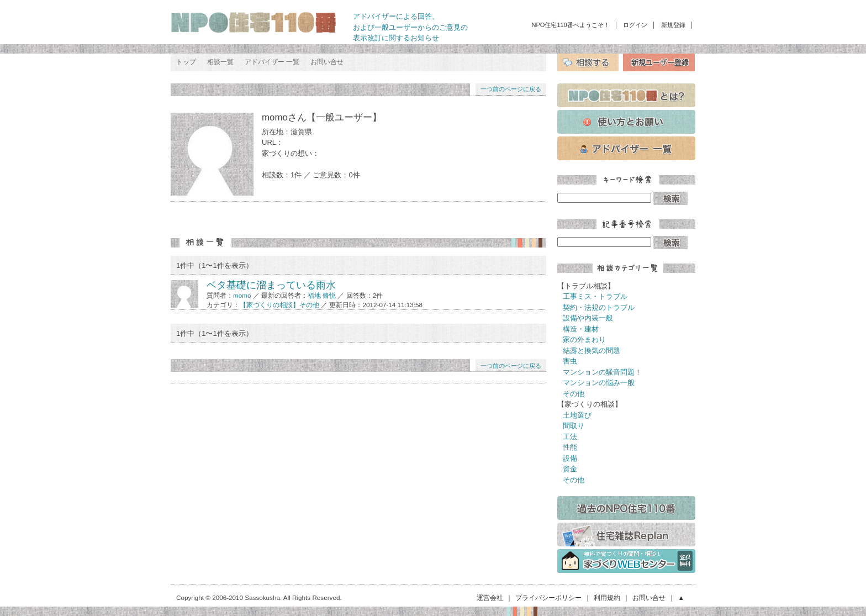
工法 (570, 437)
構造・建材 (581, 329)
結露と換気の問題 (592, 351)
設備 (570, 458)
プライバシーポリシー (548, 597)
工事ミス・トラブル (595, 296)
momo (242, 295)
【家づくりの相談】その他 (279, 305)
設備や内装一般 (588, 318)
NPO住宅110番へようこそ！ (571, 25)
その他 (574, 394)
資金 (570, 469)
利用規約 (607, 597)
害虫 (570, 361)
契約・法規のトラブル (599, 307)
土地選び (577, 415)
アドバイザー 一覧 (272, 62)
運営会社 (490, 597)
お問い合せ (327, 62)
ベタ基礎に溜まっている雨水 (271, 285)
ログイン (635, 25)
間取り (574, 426)
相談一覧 (220, 62)
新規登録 (673, 25)
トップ (186, 62)
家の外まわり (584, 339)
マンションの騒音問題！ (602, 372)
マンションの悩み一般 (599, 383)
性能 (570, 447)
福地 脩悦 (322, 295)
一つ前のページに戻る (511, 89)
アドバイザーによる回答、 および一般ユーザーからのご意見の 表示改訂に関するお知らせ (410, 27)
